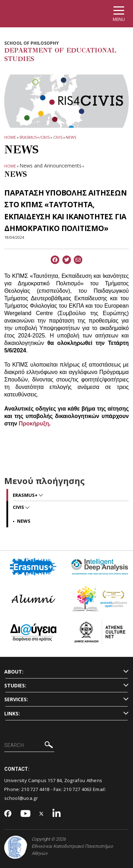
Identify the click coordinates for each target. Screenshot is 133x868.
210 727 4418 (35, 789)
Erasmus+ (26, 495)
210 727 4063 (78, 789)
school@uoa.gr (21, 798)
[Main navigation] (119, 14)
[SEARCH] (29, 746)
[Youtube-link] (26, 814)
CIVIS (58, 137)
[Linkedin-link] (57, 814)
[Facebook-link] (8, 814)
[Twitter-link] (41, 814)
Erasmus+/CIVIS (35, 137)
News (71, 137)
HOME (10, 137)
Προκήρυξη (34, 424)
